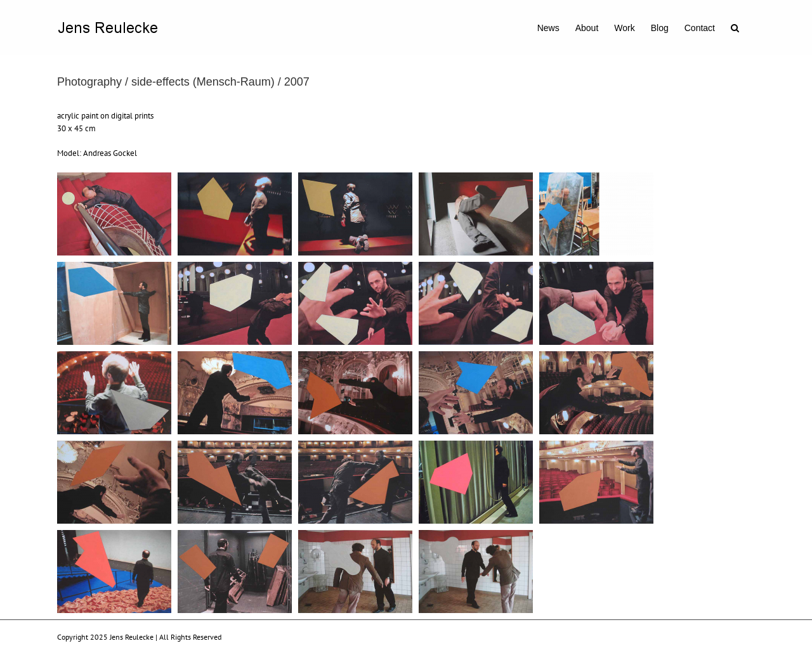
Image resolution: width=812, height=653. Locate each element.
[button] (735, 27)
